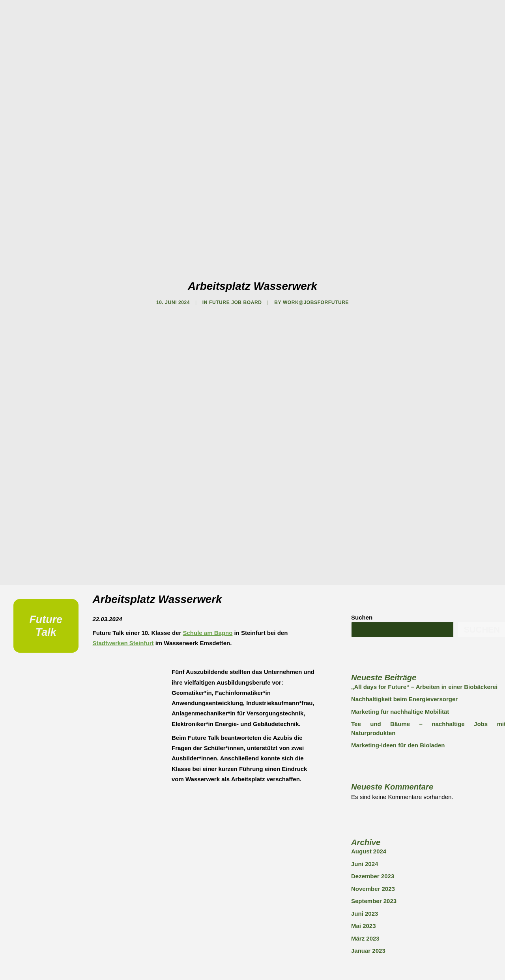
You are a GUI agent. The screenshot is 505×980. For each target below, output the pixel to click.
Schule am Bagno (208, 547)
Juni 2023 (365, 828)
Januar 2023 (368, 865)
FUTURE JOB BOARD (236, 260)
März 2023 (365, 853)
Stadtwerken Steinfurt (123, 557)
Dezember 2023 (373, 791)
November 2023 (373, 803)
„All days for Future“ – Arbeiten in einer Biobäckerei (424, 601)
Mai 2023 (364, 840)
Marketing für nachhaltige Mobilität (400, 626)
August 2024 (369, 766)
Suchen (362, 532)
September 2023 (374, 815)
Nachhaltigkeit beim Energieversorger (404, 613)
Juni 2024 (365, 778)
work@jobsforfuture (316, 260)
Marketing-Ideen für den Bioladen (398, 660)
